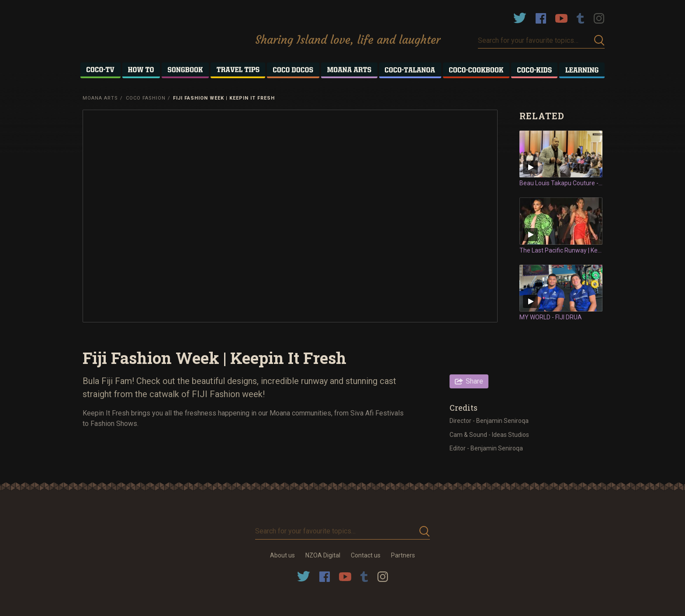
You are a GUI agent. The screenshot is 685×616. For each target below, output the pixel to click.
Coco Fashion (146, 98)
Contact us (366, 555)
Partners (403, 555)
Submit (599, 40)
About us (282, 555)
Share (474, 381)
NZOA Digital (323, 555)
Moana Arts (100, 98)
